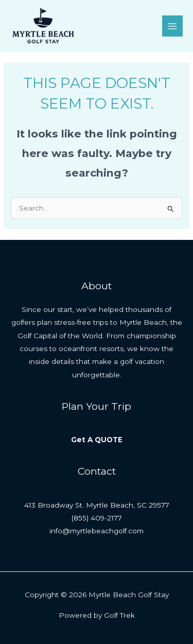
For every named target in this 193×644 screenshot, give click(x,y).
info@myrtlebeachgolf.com (97, 531)
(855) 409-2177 (97, 518)
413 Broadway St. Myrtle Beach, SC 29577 (97, 505)
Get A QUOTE (97, 440)
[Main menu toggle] (173, 26)
